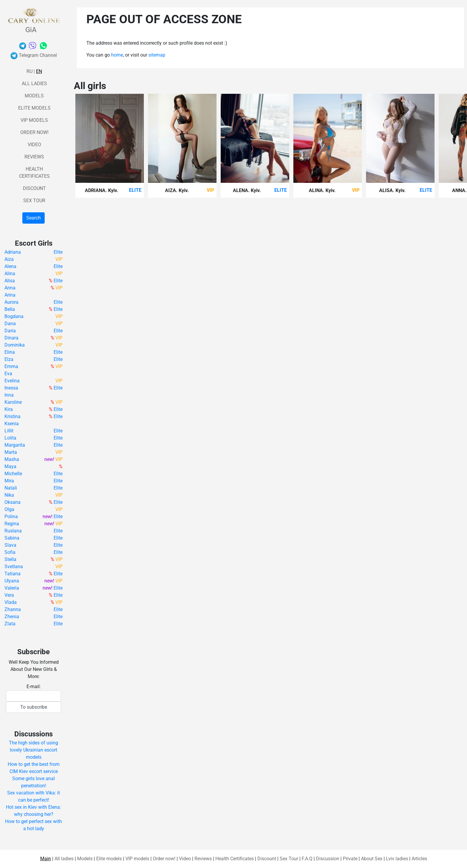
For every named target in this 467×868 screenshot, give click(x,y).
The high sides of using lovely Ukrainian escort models (34, 750)
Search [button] (34, 218)
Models (34, 96)
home (117, 55)
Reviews (34, 157)
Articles (419, 859)
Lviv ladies (397, 859)
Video (34, 145)
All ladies (34, 84)
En (39, 71)
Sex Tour (34, 201)
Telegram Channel (34, 55)
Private (350, 859)
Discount (34, 188)
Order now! (34, 132)
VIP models (34, 120)
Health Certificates (235, 859)
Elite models (34, 108)
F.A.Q (307, 859)
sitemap (157, 55)
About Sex (372, 859)
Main (46, 859)
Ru (29, 71)
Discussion (328, 859)
